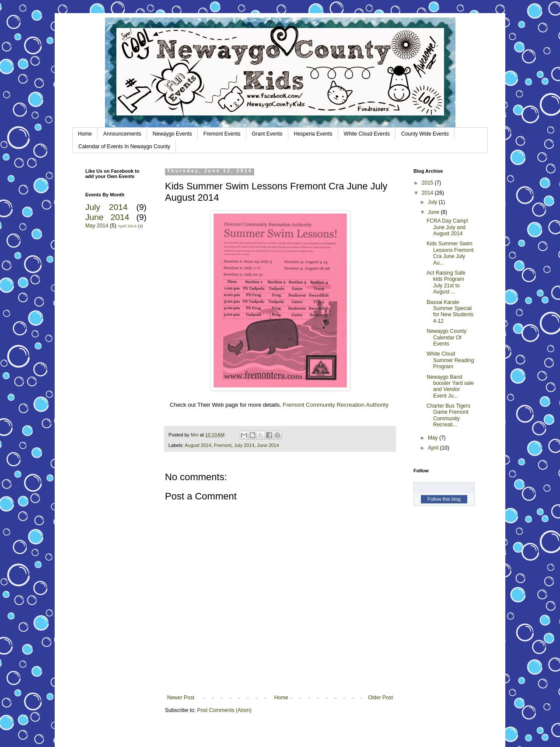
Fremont (223, 445)
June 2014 (268, 445)
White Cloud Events (367, 134)
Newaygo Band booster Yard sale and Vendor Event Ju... (450, 386)
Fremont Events (222, 134)
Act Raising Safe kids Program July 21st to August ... (446, 282)
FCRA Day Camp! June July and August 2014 (447, 227)
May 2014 (97, 226)
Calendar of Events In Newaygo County (124, 147)
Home (85, 134)
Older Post (380, 698)
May (434, 438)
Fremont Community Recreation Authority (336, 405)
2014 (428, 193)
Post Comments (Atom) (224, 710)
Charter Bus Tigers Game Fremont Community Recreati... (448, 415)
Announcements (122, 134)
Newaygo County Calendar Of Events (446, 337)
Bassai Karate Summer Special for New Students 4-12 (450, 312)
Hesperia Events (313, 134)
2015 (428, 183)
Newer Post (181, 698)
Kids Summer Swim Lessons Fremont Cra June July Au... (450, 253)
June (434, 212)
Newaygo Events (172, 134)
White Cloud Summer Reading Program (450, 360)
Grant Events (267, 134)
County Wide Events (425, 134)
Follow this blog (444, 499)
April (434, 448)
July (433, 202)
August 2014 (198, 445)
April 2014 (127, 226)
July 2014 (244, 445)
